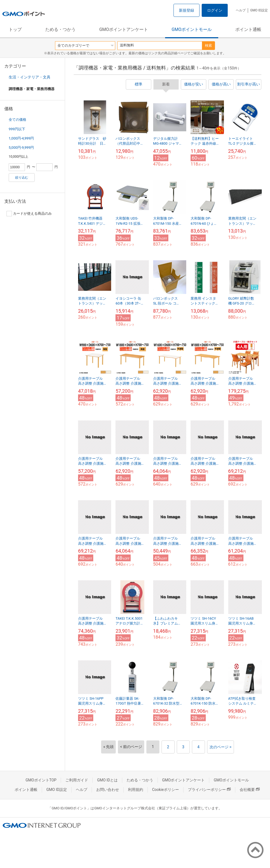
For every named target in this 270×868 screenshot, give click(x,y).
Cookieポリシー (165, 790)
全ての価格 (17, 120)
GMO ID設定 (259, 10)
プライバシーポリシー (209, 790)
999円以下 (17, 129)
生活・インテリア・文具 (30, 77)
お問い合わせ (108, 790)
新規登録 (187, 10)
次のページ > (221, 747)
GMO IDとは (107, 780)
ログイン (215, 10)
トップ (15, 29)
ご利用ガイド (77, 780)
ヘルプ (241, 10)
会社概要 (250, 790)
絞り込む (22, 178)
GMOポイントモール (192, 29)
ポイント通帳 (248, 29)
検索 (208, 45)
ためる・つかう (60, 29)
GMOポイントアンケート (124, 29)
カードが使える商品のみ (29, 214)
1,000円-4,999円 (21, 138)
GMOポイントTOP (41, 780)
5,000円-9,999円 (21, 148)
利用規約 (136, 790)
